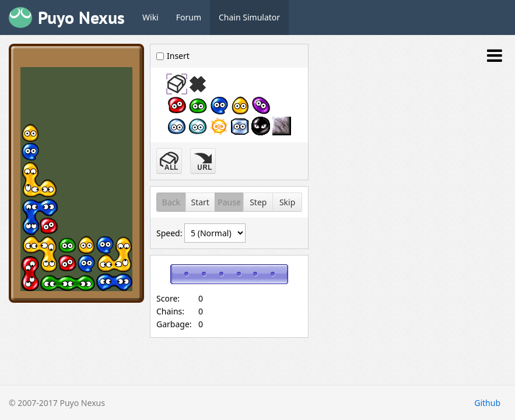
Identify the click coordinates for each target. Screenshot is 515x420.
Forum (189, 17)
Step (258, 202)
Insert (173, 56)
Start (200, 202)
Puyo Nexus (81, 17)
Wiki (150, 17)
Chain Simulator (249, 17)
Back (171, 202)
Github (487, 403)
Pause (229, 202)
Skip (287, 202)
